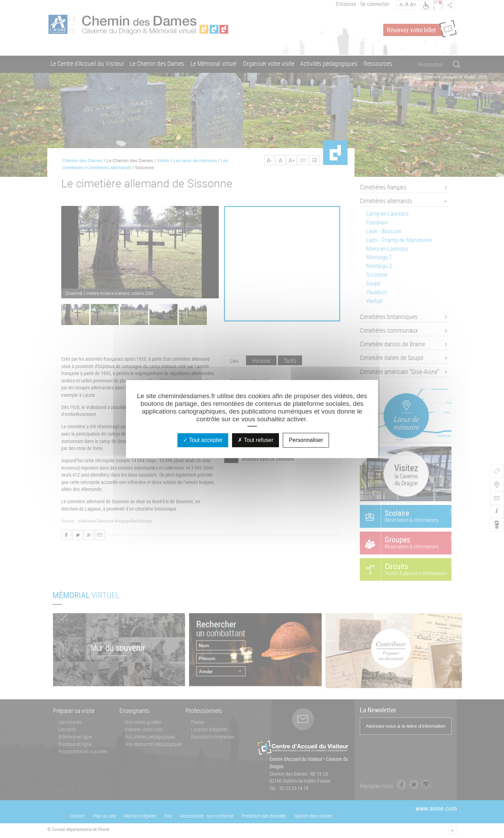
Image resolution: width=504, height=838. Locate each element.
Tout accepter (203, 440)
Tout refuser (255, 440)
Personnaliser (306, 440)
